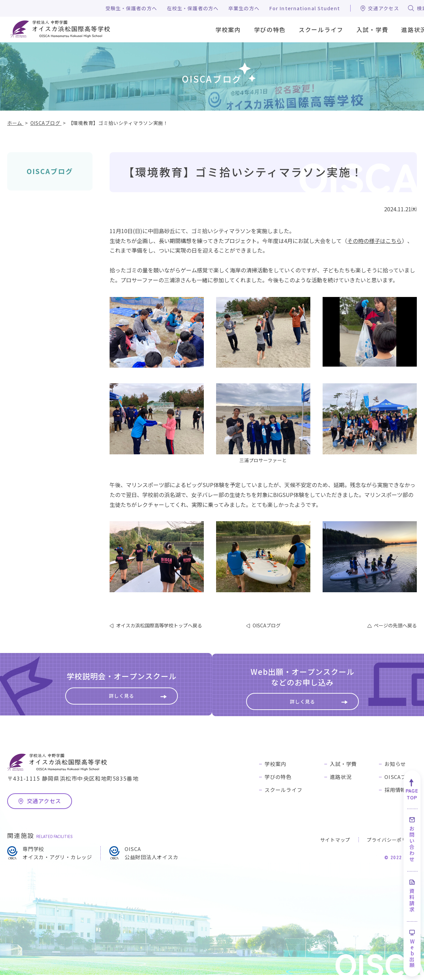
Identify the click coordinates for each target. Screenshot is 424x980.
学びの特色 (278, 782)
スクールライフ (283, 795)
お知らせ (395, 769)
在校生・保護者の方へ (193, 8)
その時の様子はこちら (374, 241)
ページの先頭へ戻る (395, 625)
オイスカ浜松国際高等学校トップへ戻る (159, 625)
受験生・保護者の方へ (131, 8)
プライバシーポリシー (392, 845)
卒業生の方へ (244, 8)
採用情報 (395, 795)
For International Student (305, 8)
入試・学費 (343, 769)
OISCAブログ (50, 171)
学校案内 (275, 769)
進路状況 (341, 782)
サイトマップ (335, 845)
